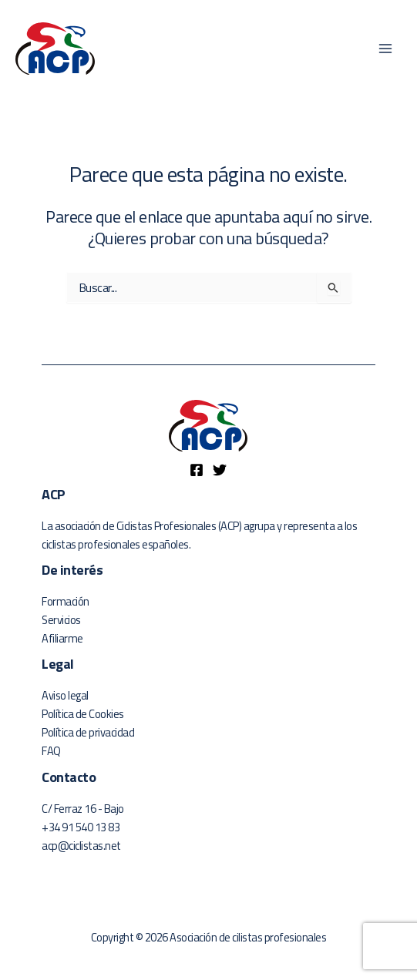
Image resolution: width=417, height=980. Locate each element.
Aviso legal (65, 695)
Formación (66, 601)
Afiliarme (62, 638)
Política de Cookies (83, 714)
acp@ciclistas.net (81, 846)
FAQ (51, 751)
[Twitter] (220, 470)
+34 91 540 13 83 (81, 827)
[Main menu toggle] (385, 49)
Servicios (61, 620)
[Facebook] (197, 470)
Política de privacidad (88, 732)
